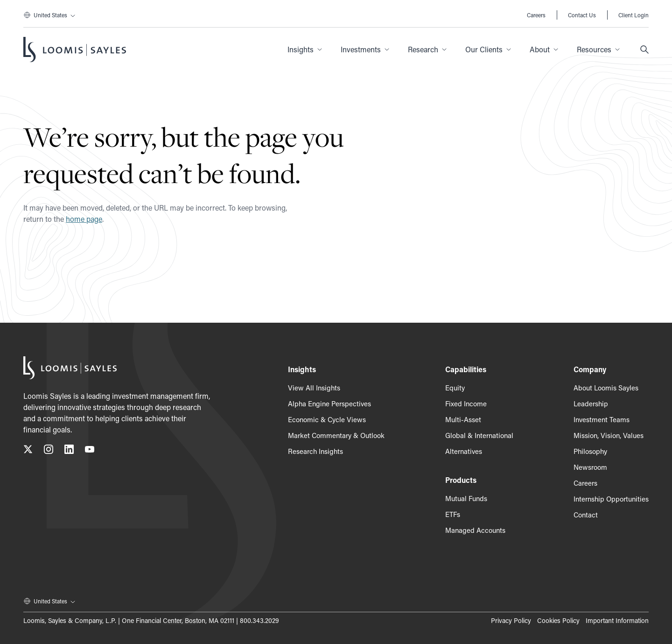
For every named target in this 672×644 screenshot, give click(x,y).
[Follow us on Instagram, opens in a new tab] (49, 451)
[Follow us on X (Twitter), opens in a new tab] (28, 451)
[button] (305, 50)
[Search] (644, 50)
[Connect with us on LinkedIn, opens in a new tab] (69, 451)
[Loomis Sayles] (75, 50)
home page (84, 219)
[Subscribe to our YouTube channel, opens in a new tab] (90, 451)
